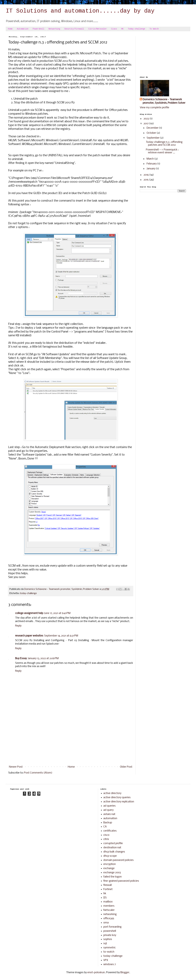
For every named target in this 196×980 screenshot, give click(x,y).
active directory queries (117, 798)
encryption (110, 864)
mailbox (108, 902)
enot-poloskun (96, 973)
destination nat (112, 848)
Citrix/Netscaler (98, 29)
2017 (146, 124)
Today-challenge (136, 29)
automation (110, 818)
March (150, 159)
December (153, 128)
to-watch (109, 952)
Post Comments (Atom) (38, 773)
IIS (105, 898)
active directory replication (119, 802)
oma (106, 923)
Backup (108, 823)
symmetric (110, 948)
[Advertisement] (71, 740)
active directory (112, 793)
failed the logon (112, 877)
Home (10, 29)
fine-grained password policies (121, 881)
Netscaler (109, 910)
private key (110, 935)
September (153, 138)
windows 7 (110, 964)
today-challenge (28, 593)
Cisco (114, 29)
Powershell (38, 29)
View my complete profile (154, 108)
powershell (110, 931)
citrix (106, 839)
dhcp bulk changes (114, 852)
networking (110, 914)
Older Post (126, 767)
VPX (106, 960)
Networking (54, 29)
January (151, 169)
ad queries (109, 806)
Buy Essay (21, 659)
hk (105, 894)
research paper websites (29, 636)
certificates (110, 831)
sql (105, 944)
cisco (106, 835)
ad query (108, 810)
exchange (109, 868)
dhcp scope (110, 856)
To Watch (154, 29)
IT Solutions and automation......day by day (80, 11)
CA (105, 827)
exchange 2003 (112, 873)
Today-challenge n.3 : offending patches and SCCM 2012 (164, 144)
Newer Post (16, 767)
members (109, 906)
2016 (146, 175)
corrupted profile (113, 843)
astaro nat (109, 814)
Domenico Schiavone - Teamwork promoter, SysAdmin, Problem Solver (164, 101)
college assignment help (29, 613)
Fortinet (108, 889)
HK (122, 29)
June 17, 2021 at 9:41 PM (57, 613)
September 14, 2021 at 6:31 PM (61, 636)
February (152, 164)
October (152, 133)
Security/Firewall (74, 29)
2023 (147, 119)
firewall (108, 885)
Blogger (125, 973)
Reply (18, 626)
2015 (146, 180)
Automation (23, 29)
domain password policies (118, 860)
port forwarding (112, 927)
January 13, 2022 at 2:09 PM (43, 659)
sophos (108, 939)
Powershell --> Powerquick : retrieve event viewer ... (162, 151)
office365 (109, 919)
